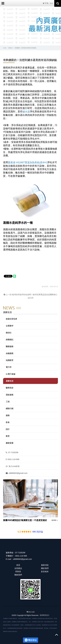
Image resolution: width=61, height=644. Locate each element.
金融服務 (10, 353)
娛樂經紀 (10, 340)
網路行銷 (10, 409)
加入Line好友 (13, 466)
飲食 (8, 422)
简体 (51, 3)
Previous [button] (53, 481)
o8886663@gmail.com (17, 473)
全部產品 (18, 568)
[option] (31, 501)
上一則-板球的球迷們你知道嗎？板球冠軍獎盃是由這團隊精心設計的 (30, 296)
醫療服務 (10, 346)
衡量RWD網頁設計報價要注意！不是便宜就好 (25, 520)
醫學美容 (10, 388)
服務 (8, 415)
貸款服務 (10, 395)
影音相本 (45, 572)
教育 (8, 436)
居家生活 (11, 48)
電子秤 (9, 367)
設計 (8, 429)
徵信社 (9, 333)
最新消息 (45, 565)
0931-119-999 (13, 459)
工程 (8, 402)
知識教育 (10, 360)
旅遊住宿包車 (11, 319)
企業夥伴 (10, 326)
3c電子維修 (11, 374)
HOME (5, 48)
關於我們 (45, 568)
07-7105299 (12, 452)
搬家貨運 (10, 443)
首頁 (18, 565)
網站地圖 (31, 612)
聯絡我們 (18, 575)
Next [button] (56, 481)
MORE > (55, 520)
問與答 (18, 572)
